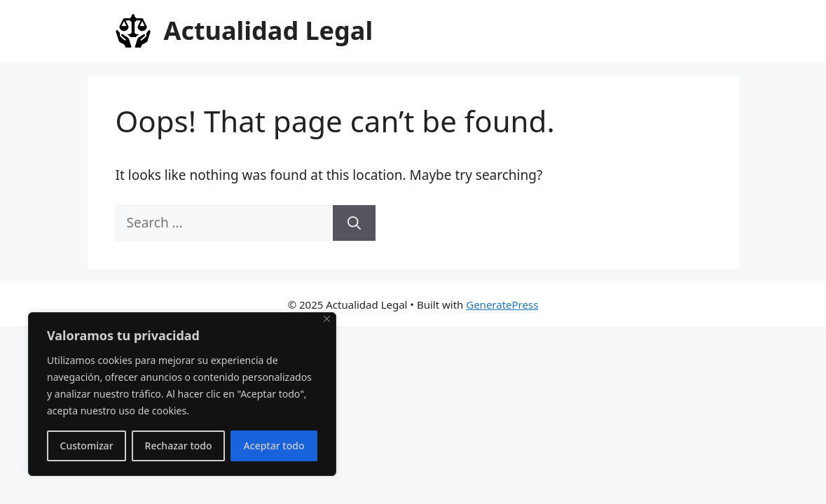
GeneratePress (502, 304)
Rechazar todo (179, 446)
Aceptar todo (274, 446)
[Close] (327, 319)
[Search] (354, 223)
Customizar (87, 446)
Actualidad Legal (269, 30)
